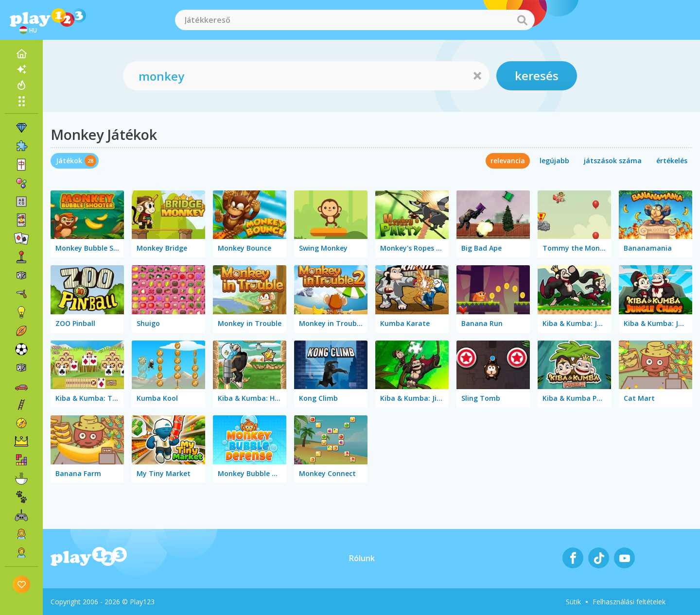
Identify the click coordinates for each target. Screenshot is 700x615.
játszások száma (613, 161)
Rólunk (362, 558)
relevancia (508, 161)
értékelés (672, 161)
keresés (537, 76)
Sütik (573, 602)
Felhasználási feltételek (629, 602)
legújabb (554, 161)
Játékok (69, 161)
